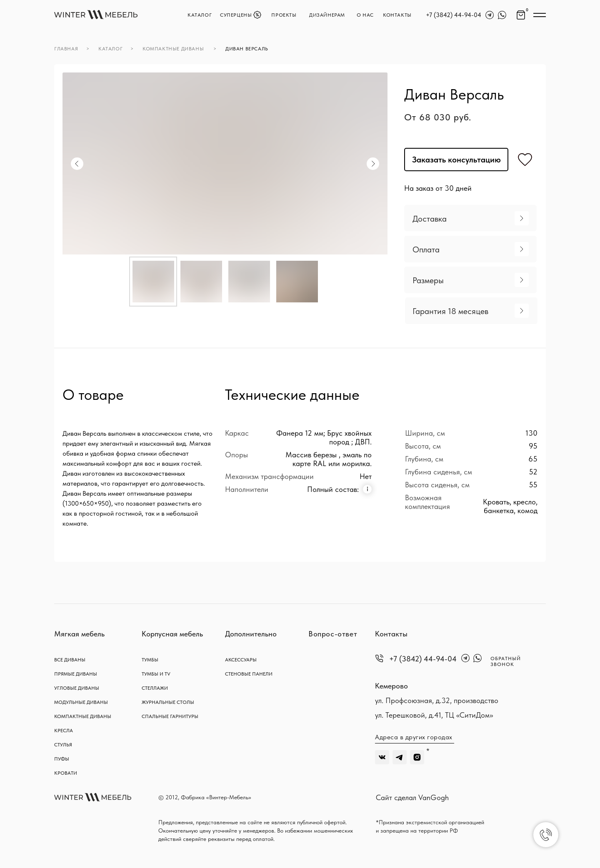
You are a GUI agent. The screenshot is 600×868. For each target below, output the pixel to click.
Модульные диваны (81, 702)
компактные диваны (173, 49)
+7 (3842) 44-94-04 (454, 15)
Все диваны (70, 660)
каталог (200, 15)
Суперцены (236, 15)
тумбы (150, 660)
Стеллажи (155, 688)
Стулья (63, 745)
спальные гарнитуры (170, 716)
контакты (397, 15)
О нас (365, 15)
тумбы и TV (156, 674)
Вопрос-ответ (333, 634)
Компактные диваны (83, 716)
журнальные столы (168, 702)
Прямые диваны (76, 674)
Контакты (391, 634)
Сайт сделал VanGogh (412, 797)
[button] (470, 218)
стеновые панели (249, 674)
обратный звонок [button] (506, 661)
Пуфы (62, 759)
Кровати (66, 773)
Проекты (284, 15)
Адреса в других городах (414, 737)
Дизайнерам (327, 15)
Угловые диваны (77, 688)
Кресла (64, 731)
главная (66, 49)
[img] (96, 15)
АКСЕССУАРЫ (241, 660)
